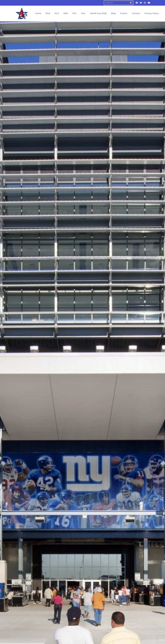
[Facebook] (137, 3)
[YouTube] (149, 3)
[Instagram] (145, 3)
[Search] (119, 3)
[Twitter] (141, 3)
